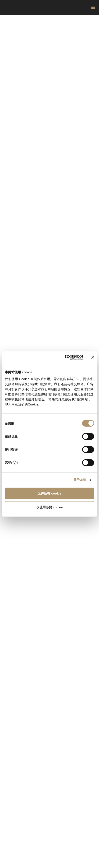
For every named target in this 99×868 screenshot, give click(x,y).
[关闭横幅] (93, 357)
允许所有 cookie (49, 493)
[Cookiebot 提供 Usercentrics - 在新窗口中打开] (65, 357)
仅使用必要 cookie (50, 507)
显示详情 (80, 480)
